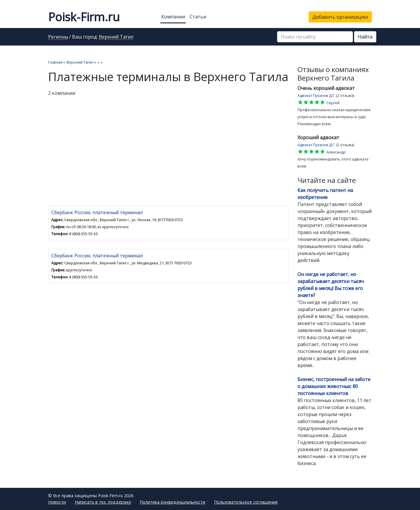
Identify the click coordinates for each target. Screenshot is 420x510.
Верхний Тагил (116, 37)
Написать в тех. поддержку (103, 502)
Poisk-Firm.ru (84, 17)
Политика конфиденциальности (173, 502)
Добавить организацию (340, 17)
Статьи (198, 17)
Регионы (58, 37)
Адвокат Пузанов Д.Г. (316, 95)
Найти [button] (365, 37)
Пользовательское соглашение (246, 502)
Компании (173, 17)
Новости (57, 502)
